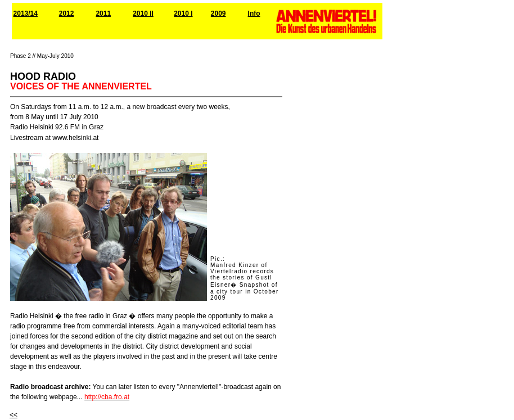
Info (254, 13)
